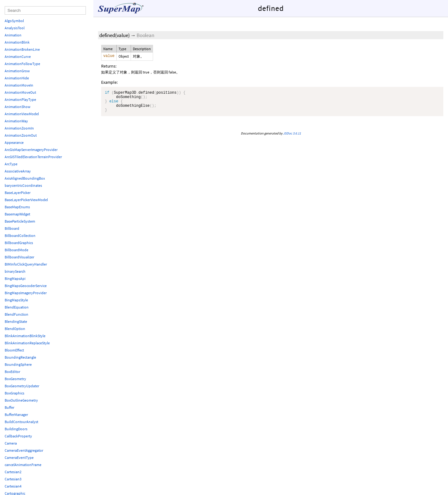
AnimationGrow (17, 71)
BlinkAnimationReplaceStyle (27, 343)
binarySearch (15, 271)
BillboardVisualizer (19, 257)
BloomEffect (14, 350)
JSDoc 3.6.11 (292, 138)
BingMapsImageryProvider (26, 293)
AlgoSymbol (14, 21)
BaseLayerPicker (18, 193)
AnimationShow (18, 107)
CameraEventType (19, 457)
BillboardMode (16, 250)
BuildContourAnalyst (21, 422)
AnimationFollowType (22, 64)
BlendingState (16, 321)
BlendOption (15, 329)
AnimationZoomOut (21, 135)
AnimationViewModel (22, 114)
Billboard (12, 228)
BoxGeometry (15, 379)
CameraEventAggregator (24, 450)
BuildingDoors (16, 429)
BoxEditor (12, 372)
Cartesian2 (13, 472)
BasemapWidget (17, 214)
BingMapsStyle (16, 300)
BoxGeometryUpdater (22, 386)
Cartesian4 (13, 486)
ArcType (11, 164)
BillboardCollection (20, 236)
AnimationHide (17, 78)
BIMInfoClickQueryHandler (26, 264)
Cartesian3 (13, 479)
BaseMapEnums (17, 207)
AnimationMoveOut (20, 92)
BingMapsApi (15, 278)
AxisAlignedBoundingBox (25, 178)
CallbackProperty (18, 436)
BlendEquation (17, 307)
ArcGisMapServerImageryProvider (31, 150)
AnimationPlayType (20, 99)
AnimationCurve (18, 57)
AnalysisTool (15, 28)
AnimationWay (16, 121)
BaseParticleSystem (20, 221)
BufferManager (16, 415)
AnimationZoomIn (19, 128)
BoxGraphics (14, 393)
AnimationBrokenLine (22, 49)
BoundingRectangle (20, 357)
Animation (13, 35)
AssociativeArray (18, 171)
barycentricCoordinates (23, 185)
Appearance (14, 142)
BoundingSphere (18, 364)
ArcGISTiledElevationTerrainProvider (33, 157)
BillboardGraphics (19, 243)
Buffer (9, 407)
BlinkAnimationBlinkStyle (25, 336)
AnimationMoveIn (19, 85)
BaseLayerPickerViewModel (26, 200)
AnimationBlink (17, 42)
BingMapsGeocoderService (26, 286)
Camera (11, 443)
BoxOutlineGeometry (21, 400)
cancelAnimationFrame (23, 465)
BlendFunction (16, 314)
